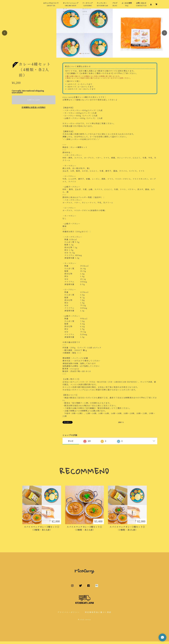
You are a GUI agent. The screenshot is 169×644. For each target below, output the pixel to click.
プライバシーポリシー (69, 615)
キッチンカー (102, 6)
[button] (5, 36)
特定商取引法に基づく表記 (98, 615)
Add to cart (34, 102)
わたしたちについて (51, 6)
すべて (71, 444)
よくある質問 (127, 6)
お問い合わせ (141, 6)
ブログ (115, 6)
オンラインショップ (71, 6)
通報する (121, 425)
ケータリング (88, 6)
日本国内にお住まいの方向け (34, 110)
